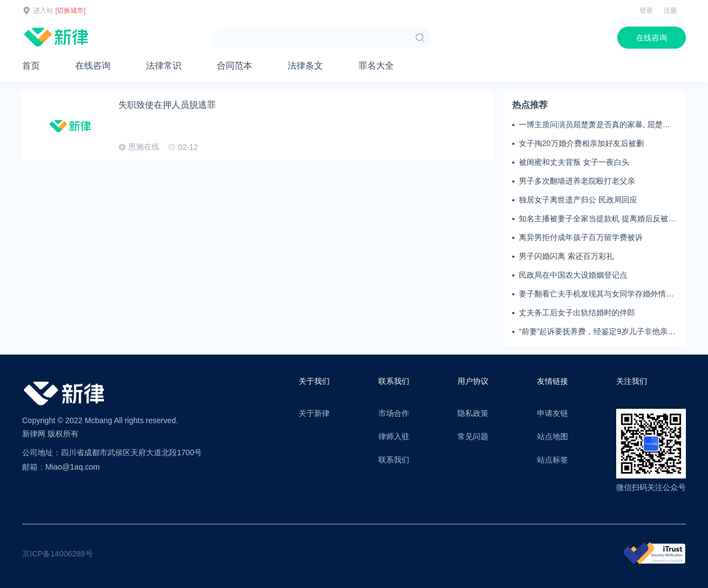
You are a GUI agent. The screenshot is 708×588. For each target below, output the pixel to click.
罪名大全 (376, 66)
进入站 (43, 11)
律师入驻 (394, 436)
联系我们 (394, 460)
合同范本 (235, 66)
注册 (670, 11)
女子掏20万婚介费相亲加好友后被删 (581, 143)
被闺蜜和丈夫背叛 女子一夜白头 (574, 162)
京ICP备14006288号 (58, 554)
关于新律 (314, 413)
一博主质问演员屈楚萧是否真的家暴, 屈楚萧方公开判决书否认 (595, 125)
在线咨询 (652, 38)
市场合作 (394, 413)
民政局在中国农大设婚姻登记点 (573, 275)
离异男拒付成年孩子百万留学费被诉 (581, 237)
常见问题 (473, 436)
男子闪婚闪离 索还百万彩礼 (566, 256)
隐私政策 (473, 413)
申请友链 (553, 413)
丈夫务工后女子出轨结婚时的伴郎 (577, 313)
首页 (31, 66)
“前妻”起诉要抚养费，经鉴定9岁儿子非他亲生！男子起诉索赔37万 (593, 332)
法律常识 (164, 66)
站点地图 (553, 436)
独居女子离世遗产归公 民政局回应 (578, 200)
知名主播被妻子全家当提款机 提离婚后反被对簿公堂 (597, 219)
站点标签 (553, 460)
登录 (646, 11)
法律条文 (305, 66)
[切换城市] (71, 11)
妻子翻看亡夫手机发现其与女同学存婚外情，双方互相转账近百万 (596, 294)
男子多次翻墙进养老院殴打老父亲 (577, 181)
